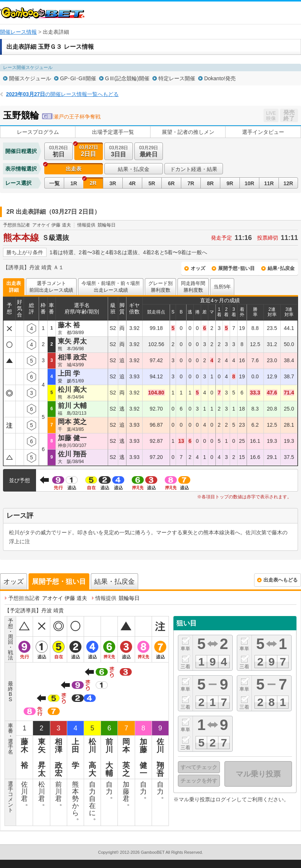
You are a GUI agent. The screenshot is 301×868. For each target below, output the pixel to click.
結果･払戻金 (281, 268)
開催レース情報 (18, 32)
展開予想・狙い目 (59, 582)
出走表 (74, 169)
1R (74, 183)
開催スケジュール (30, 78)
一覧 (54, 183)
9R (230, 183)
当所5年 (222, 287)
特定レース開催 (177, 78)
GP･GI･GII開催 (78, 78)
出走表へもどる (281, 580)
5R (152, 183)
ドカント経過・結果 (194, 169)
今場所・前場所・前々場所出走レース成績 (111, 287)
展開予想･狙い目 (236, 268)
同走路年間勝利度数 (193, 287)
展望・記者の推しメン (188, 132)
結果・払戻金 (134, 169)
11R (269, 183)
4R (132, 183)
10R (250, 183)
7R (191, 183)
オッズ (198, 268)
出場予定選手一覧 (113, 132)
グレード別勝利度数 (160, 287)
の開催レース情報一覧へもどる (62, 94)
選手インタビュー (263, 132)
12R (288, 183)
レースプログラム (38, 132)
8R (211, 183)
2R (93, 183)
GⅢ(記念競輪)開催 (127, 78)
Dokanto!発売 (220, 78)
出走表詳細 (14, 287)
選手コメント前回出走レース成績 (51, 287)
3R (113, 183)
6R (172, 183)
